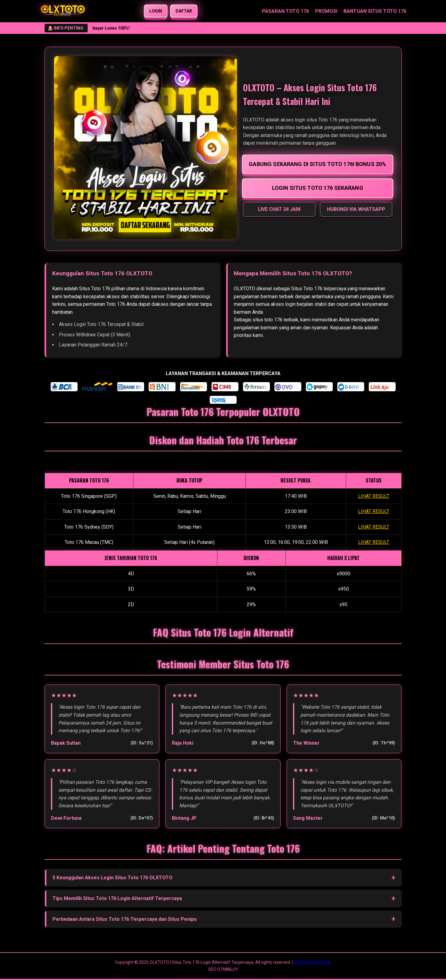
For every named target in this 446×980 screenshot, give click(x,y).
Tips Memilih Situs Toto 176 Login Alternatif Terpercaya (117, 898)
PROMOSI (326, 11)
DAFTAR (184, 11)
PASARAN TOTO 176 (285, 11)
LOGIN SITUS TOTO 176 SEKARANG (318, 188)
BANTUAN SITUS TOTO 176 (375, 11)
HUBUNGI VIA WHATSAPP (356, 209)
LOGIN (156, 11)
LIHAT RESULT (374, 496)
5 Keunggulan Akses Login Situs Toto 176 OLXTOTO (112, 878)
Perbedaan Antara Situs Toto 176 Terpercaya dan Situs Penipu (125, 919)
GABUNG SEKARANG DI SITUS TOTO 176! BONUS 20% (317, 164)
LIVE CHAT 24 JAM (279, 209)
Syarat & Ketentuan (312, 962)
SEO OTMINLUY (223, 969)
